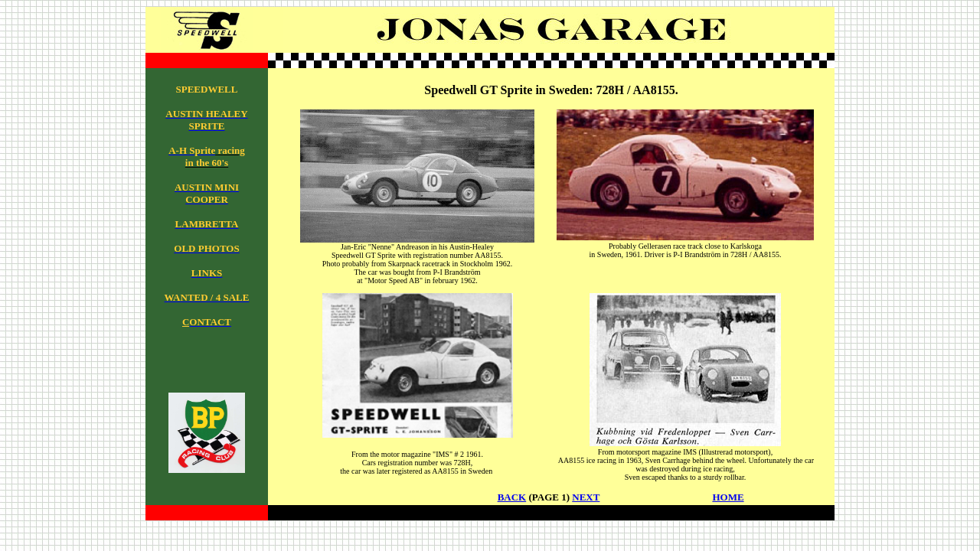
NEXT (586, 497)
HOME (728, 497)
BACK (512, 497)
